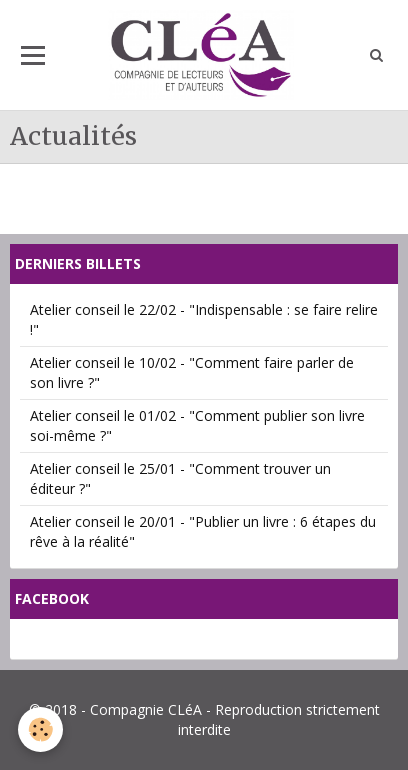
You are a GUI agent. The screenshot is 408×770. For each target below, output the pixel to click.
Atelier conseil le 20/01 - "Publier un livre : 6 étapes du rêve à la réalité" (203, 531)
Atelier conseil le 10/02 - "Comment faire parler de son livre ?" (192, 372)
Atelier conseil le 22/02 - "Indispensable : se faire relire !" (204, 319)
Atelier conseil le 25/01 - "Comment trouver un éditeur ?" (180, 478)
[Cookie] (40, 729)
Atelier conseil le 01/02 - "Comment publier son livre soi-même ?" (197, 425)
